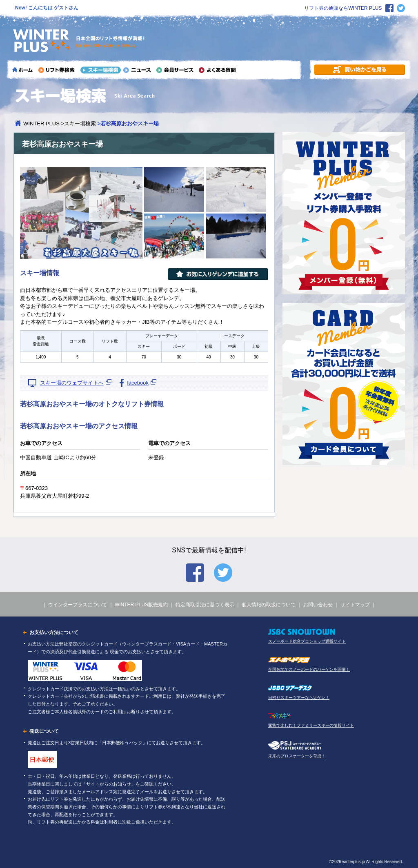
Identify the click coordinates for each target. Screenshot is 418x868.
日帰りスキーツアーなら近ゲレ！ (299, 698)
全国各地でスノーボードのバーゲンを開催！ (309, 669)
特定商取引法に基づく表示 (205, 605)
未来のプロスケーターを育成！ (297, 756)
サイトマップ (355, 605)
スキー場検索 (80, 124)
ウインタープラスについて (78, 605)
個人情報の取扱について (269, 605)
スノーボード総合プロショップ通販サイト (307, 641)
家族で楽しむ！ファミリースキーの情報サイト (311, 725)
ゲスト (61, 8)
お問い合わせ (318, 605)
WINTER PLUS (41, 124)
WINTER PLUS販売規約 (141, 605)
